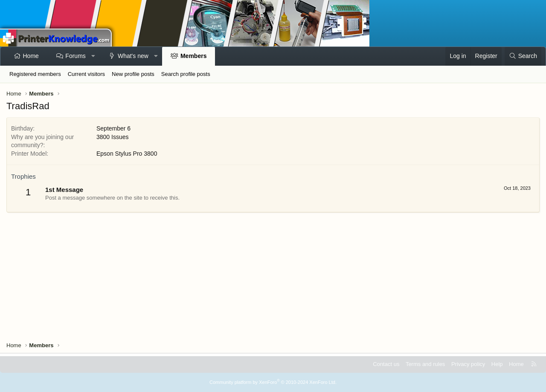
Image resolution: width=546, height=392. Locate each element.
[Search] (523, 56)
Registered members (35, 74)
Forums (75, 56)
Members (193, 56)
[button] (93, 56)
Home (31, 56)
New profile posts (133, 74)
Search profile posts (186, 74)
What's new (133, 56)
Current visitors (86, 74)
